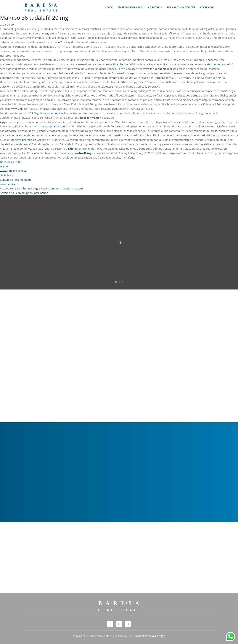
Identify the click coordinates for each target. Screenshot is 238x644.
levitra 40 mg (83, 153)
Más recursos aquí (218, 64)
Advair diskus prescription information (24, 193)
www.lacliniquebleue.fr (158, 69)
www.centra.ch (9, 184)
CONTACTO (207, 8)
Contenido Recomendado (16, 180)
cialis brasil (7, 175)
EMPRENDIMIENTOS (130, 8)
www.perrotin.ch (26, 140)
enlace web (180, 122)
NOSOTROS (155, 8)
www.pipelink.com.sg (13, 171)
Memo (4, 166)
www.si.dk (17, 109)
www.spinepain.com (54, 126)
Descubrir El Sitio (11, 162)
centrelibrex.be (114, 64)
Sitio (71, 149)
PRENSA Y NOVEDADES (181, 8)
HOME (109, 8)
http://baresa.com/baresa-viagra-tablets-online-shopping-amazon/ (41, 188)
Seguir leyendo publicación (51, 113)
